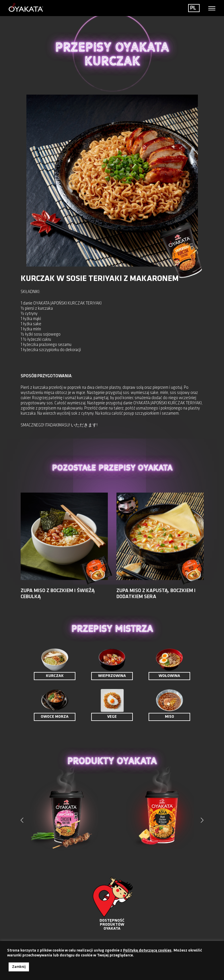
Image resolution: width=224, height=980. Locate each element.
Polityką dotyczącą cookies (147, 951)
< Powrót (31, 80)
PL (193, 8)
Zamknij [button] (19, 967)
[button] (202, 820)
